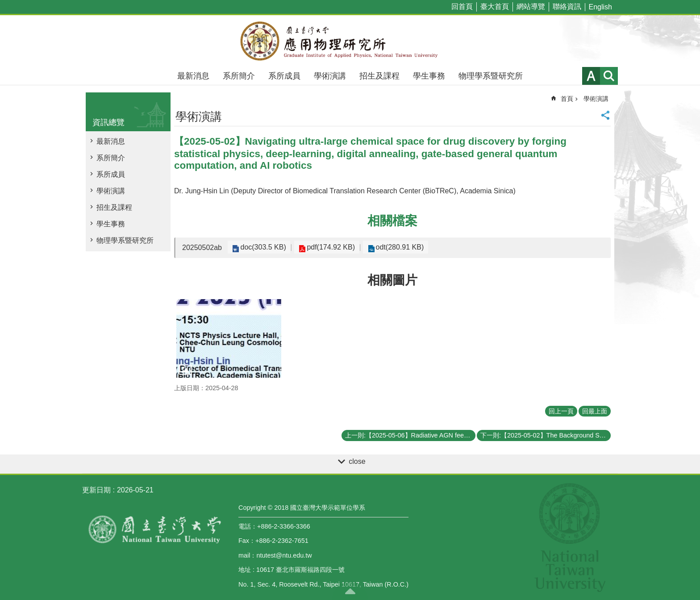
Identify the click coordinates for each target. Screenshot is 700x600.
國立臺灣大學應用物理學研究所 (350, 41)
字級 (591, 76)
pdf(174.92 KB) (326, 247)
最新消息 (193, 76)
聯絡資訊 (567, 6)
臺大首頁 (495, 6)
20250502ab (202, 248)
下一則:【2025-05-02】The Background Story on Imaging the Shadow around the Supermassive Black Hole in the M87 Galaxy (546, 435)
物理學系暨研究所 (491, 76)
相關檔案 (392, 221)
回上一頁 (561, 411)
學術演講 (330, 76)
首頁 (567, 99)
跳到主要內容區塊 (5, 5)
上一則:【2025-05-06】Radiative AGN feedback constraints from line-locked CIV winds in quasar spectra (410, 435)
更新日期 (96, 490)
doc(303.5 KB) (262, 247)
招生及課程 (379, 76)
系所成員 (284, 76)
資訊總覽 (108, 122)
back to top (350, 591)
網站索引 (609, 76)
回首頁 (462, 6)
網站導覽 (531, 6)
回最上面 (595, 411)
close (357, 461)
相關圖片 (392, 280)
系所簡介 (239, 76)
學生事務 (429, 76)
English (600, 7)
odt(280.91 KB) (392, 247)
